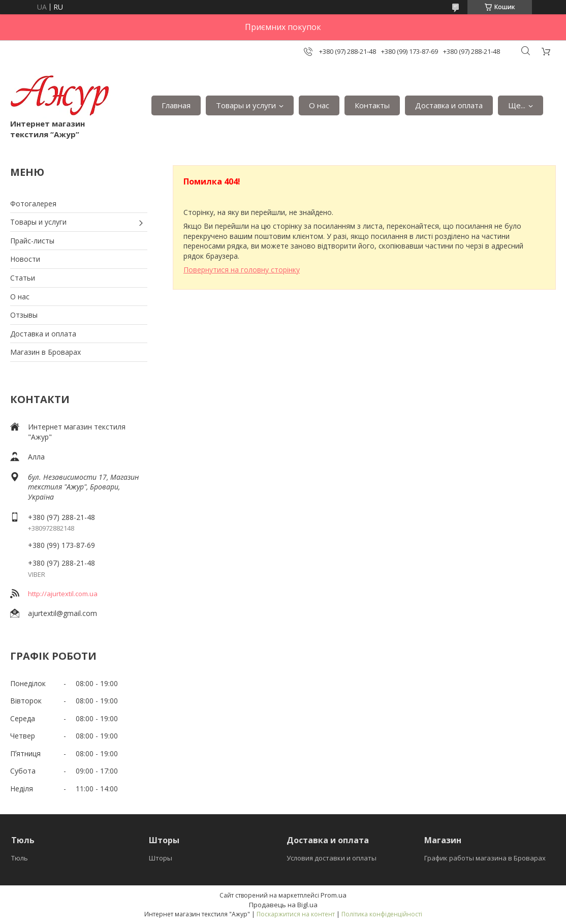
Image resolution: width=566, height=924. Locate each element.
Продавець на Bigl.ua (283, 905)
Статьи (23, 278)
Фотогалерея (33, 204)
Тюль (20, 858)
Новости (25, 259)
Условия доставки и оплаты (332, 858)
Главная (176, 105)
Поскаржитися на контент (296, 914)
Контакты (372, 105)
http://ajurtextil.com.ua (63, 594)
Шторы (161, 858)
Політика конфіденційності (382, 914)
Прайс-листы (32, 241)
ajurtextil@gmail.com (62, 613)
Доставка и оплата (449, 105)
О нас (319, 105)
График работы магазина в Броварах (485, 858)
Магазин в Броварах (45, 352)
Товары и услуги (246, 105)
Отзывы (24, 315)
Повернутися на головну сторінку (242, 270)
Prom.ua (334, 895)
